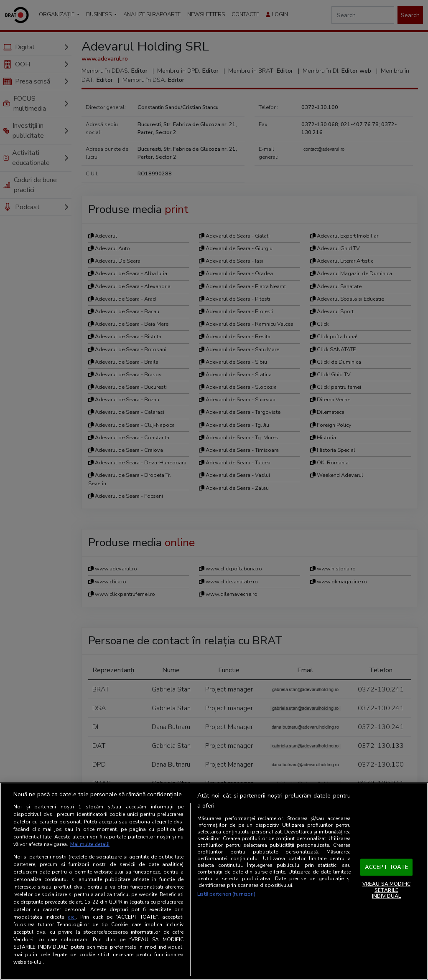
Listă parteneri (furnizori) (226, 894)
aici (72, 917)
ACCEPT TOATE (387, 867)
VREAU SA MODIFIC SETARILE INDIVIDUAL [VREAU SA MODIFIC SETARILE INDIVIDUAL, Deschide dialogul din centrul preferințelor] (386, 890)
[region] (214, 881)
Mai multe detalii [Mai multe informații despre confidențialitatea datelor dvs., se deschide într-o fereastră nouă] (90, 844)
